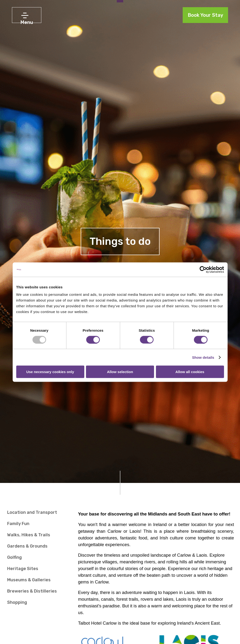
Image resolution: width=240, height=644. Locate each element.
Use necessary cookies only (50, 372)
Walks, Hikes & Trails (29, 535)
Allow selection (120, 372)
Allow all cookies (190, 372)
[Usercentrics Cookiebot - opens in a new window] (203, 269)
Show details (203, 357)
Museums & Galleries (29, 580)
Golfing (14, 557)
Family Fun (18, 524)
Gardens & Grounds (27, 546)
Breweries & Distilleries (32, 591)
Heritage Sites (23, 569)
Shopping (17, 602)
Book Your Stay (205, 15)
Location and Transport (32, 512)
